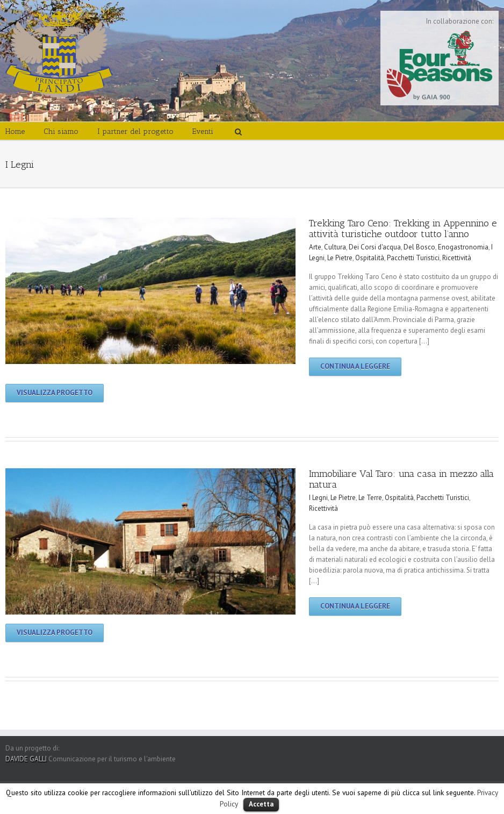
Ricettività (457, 258)
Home (15, 131)
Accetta (261, 804)
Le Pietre (340, 258)
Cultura (335, 247)
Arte (315, 247)
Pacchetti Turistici (413, 258)
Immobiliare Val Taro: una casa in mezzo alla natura (401, 479)
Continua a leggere (355, 366)
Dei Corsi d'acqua (375, 247)
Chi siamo (61, 131)
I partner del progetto (135, 131)
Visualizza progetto (55, 393)
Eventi (203, 131)
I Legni (318, 498)
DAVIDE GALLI (26, 759)
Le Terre (370, 498)
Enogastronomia (463, 247)
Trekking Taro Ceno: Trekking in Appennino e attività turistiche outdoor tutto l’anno (403, 229)
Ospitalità (370, 258)
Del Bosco (419, 247)
